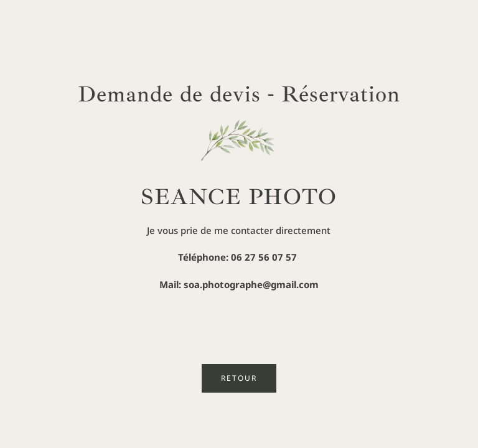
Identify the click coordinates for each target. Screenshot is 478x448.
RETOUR (239, 378)
